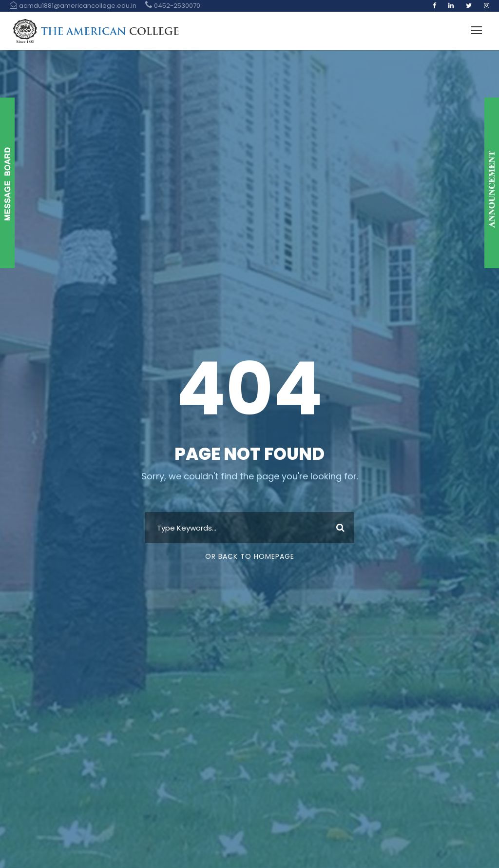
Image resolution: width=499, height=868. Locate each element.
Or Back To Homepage (250, 556)
